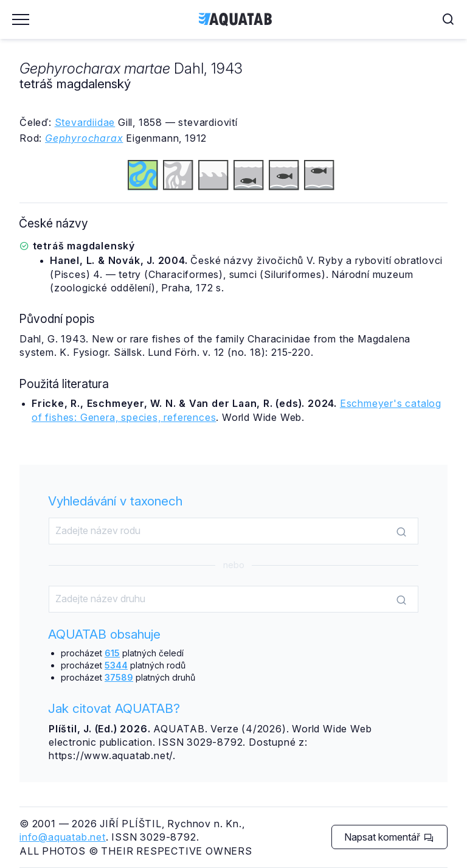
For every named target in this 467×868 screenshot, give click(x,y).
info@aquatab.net (63, 837)
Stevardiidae (85, 122)
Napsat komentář (389, 837)
